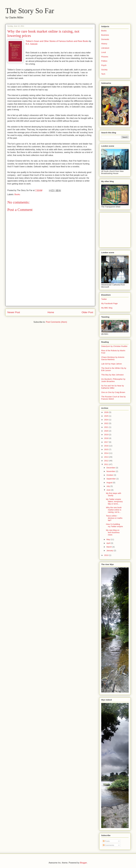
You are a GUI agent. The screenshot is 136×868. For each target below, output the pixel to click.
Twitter (104, 299)
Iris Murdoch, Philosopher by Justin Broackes (113, 380)
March (109, 547)
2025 (107, 416)
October (110, 475)
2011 (107, 464)
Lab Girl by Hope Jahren (112, 364)
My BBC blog (107, 308)
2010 (107, 555)
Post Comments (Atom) (56, 322)
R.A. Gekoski (32, 44)
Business (105, 35)
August (110, 482)
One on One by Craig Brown (113, 392)
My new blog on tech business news (113, 532)
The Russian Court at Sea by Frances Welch (113, 398)
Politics (104, 61)
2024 (107, 420)
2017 (107, 442)
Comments (109, 845)
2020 (107, 431)
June (109, 490)
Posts (106, 841)
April (109, 543)
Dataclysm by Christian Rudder (114, 346)
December (111, 468)
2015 (107, 449)
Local (104, 52)
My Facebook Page (109, 303)
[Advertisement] (50, 288)
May (109, 539)
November (111, 471)
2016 (107, 446)
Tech (103, 74)
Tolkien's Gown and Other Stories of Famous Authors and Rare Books (57, 41)
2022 (107, 423)
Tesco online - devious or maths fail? (114, 518)
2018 (107, 438)
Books (17, 194)
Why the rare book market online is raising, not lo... (114, 510)
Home (51, 312)
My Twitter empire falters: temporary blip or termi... (114, 501)
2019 (107, 435)
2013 (107, 457)
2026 (107, 412)
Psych (104, 65)
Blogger (83, 863)
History (104, 44)
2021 (107, 427)
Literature (105, 48)
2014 (107, 453)
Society (104, 70)
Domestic (105, 39)
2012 (107, 461)
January (110, 550)
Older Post (87, 312)
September (111, 479)
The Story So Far (30, 11)
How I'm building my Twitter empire (114, 525)
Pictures (105, 57)
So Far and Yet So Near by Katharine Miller (113, 387)
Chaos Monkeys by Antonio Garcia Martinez (113, 358)
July (108, 486)
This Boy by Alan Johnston (112, 375)
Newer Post (14, 312)
